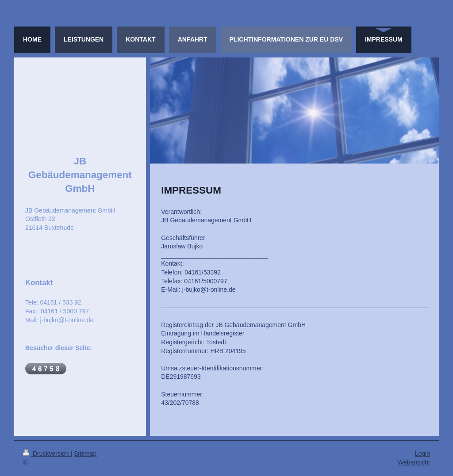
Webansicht (414, 462)
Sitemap (85, 453)
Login (422, 453)
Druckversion (47, 453)
